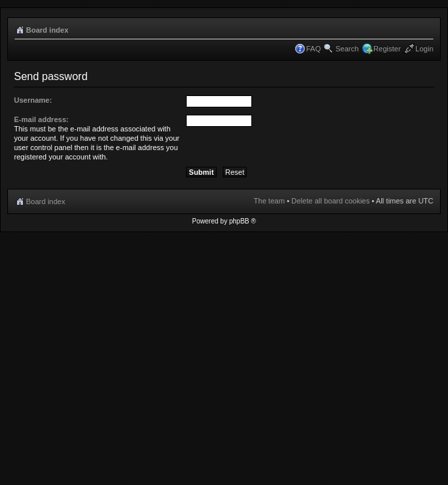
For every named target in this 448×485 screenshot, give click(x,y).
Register (387, 49)
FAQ (313, 49)
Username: (33, 100)
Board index (47, 30)
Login (424, 49)
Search (347, 49)
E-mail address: (41, 119)
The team (269, 201)
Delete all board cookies (330, 201)
